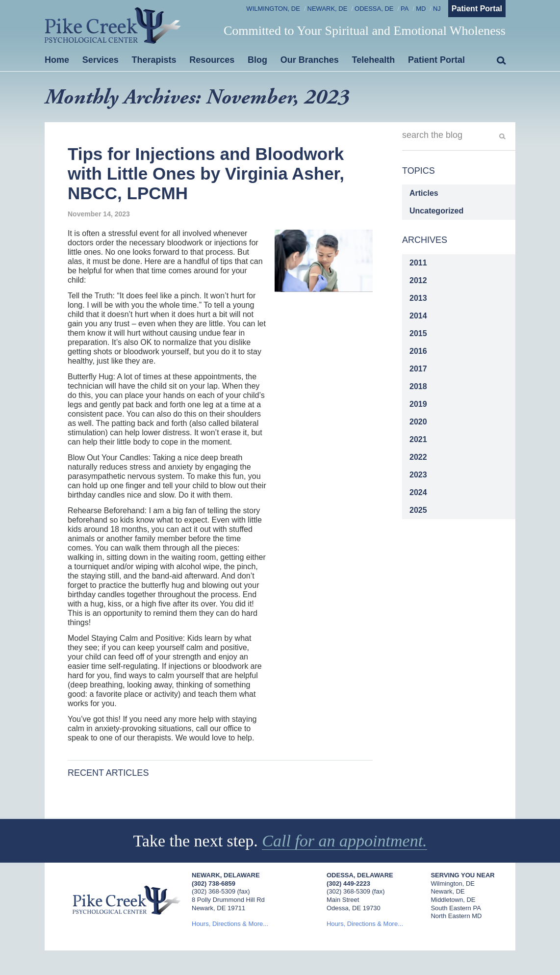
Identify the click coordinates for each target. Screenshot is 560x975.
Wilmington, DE (273, 9)
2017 (418, 369)
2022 (418, 457)
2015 (418, 333)
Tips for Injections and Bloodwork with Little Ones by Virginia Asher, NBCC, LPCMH (206, 174)
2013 (418, 298)
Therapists (154, 60)
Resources (212, 60)
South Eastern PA (456, 908)
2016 (418, 351)
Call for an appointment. (344, 841)
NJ (437, 9)
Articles (424, 193)
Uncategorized (436, 211)
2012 (418, 280)
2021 (418, 439)
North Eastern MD (456, 916)
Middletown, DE (453, 900)
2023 (418, 475)
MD (421, 9)
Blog (257, 60)
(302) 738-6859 (214, 883)
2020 (418, 422)
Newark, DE (328, 9)
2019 (418, 404)
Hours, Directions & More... (230, 924)
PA (405, 9)
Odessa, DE (374, 9)
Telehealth (374, 60)
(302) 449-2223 (348, 883)
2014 (418, 316)
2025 (418, 510)
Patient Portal (477, 9)
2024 (418, 492)
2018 (418, 386)
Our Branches (310, 60)
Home (57, 60)
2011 (418, 263)
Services (101, 60)
